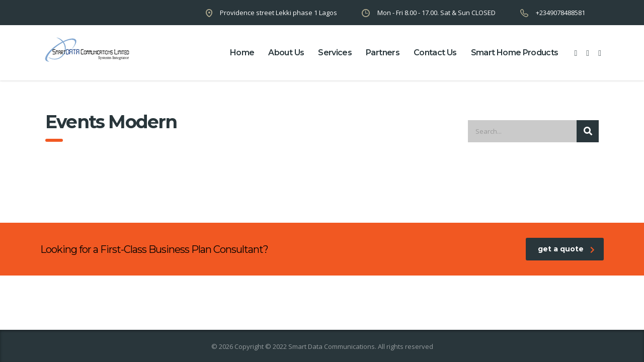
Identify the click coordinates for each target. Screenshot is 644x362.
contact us (435, 53)
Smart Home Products (515, 53)
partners (383, 53)
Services (335, 53)
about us (286, 53)
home (242, 53)
